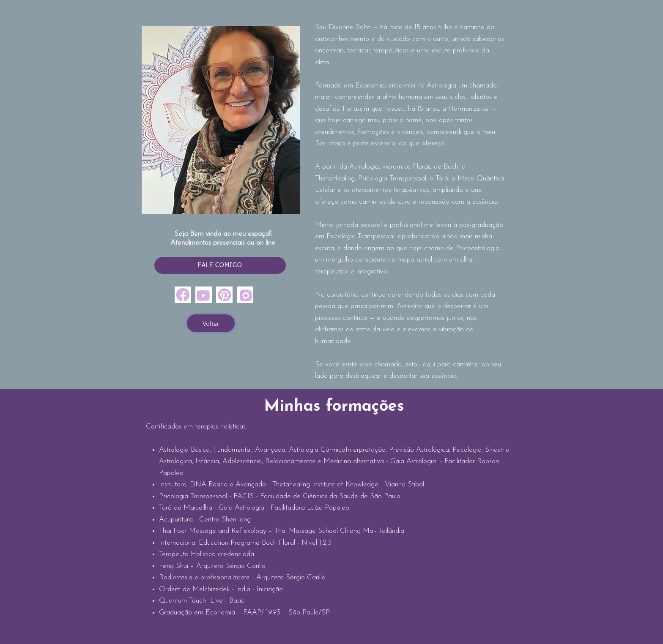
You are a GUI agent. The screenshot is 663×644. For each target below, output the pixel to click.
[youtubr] (204, 295)
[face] (183, 295)
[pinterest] (224, 295)
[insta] (245, 295)
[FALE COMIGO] (220, 265)
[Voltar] (211, 323)
